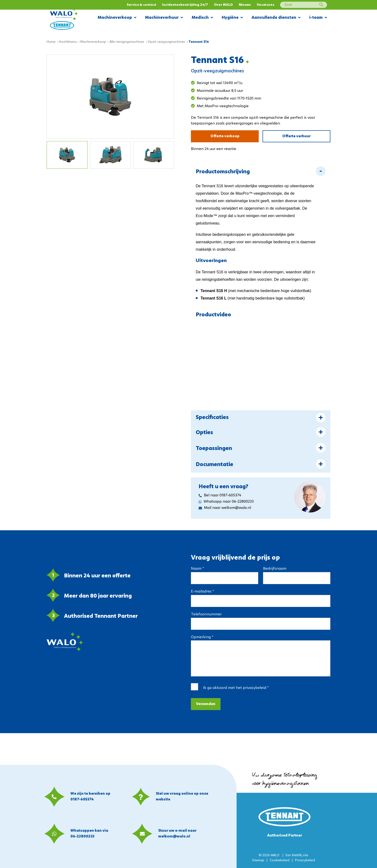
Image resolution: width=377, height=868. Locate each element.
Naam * (197, 569)
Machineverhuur (164, 18)
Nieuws (245, 5)
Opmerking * (202, 637)
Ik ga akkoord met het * (236, 688)
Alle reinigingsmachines (127, 42)
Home (51, 42)
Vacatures (266, 5)
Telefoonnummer (206, 614)
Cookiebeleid (280, 860)
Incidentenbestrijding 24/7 (185, 5)
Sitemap (258, 860)
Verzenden (206, 704)
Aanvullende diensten (276, 18)
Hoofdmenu (68, 42)
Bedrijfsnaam (275, 569)
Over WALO (223, 5)
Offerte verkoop (225, 136)
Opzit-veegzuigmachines (166, 42)
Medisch (202, 18)
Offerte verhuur (296, 136)
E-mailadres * (202, 592)
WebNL (297, 855)
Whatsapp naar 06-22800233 (226, 502)
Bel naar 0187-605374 (220, 495)
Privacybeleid (305, 860)
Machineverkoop (117, 18)
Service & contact (142, 5)
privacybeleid (254, 688)
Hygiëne (232, 18)
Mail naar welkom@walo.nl (225, 508)
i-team (318, 18)
